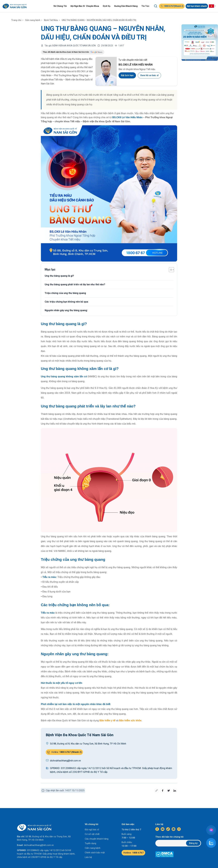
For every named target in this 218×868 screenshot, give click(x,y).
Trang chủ (16, 20)
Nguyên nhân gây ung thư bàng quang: (66, 310)
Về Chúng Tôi (60, 6)
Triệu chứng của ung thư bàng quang (65, 293)
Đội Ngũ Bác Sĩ (78, 6)
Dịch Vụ (107, 6)
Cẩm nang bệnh (33, 20)
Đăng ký (193, 843)
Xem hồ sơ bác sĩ (149, 75)
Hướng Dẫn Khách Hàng (126, 6)
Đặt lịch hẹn (127, 75)
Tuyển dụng (90, 843)
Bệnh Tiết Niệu (51, 20)
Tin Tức (145, 6)
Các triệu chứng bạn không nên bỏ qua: (67, 302)
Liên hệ (88, 857)
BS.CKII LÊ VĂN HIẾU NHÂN (136, 65)
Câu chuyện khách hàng (97, 839)
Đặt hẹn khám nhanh (197, 6)
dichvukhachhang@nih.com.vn (39, 845)
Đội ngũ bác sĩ (92, 830)
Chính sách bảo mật (95, 853)
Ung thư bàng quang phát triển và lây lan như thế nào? (75, 284)
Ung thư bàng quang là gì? (59, 276)
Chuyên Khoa (92, 6)
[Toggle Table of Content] (170, 270)
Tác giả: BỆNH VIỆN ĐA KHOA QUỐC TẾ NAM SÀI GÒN (70, 46)
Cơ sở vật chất (92, 834)
